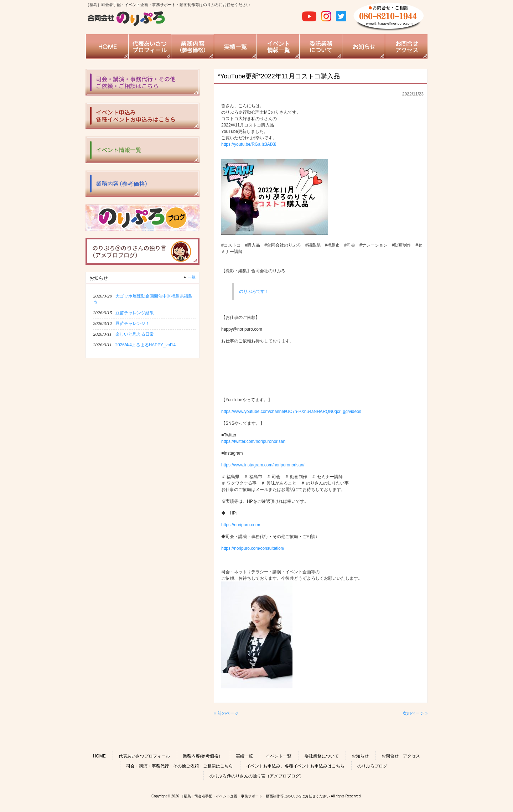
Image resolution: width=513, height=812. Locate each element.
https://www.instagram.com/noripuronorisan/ (263, 465)
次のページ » (415, 713)
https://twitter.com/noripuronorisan (253, 441)
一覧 (192, 277)
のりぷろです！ (254, 291)
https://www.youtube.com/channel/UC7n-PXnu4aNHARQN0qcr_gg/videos (291, 412)
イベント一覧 (279, 756)
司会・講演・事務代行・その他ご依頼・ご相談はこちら (180, 766)
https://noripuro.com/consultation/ (253, 548)
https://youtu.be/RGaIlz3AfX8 (249, 144)
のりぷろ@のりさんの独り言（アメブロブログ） (256, 776)
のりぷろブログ (372, 766)
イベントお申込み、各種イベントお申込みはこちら (295, 766)
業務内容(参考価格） (203, 756)
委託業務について (322, 756)
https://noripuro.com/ (241, 525)
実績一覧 (244, 756)
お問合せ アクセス (401, 756)
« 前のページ (226, 713)
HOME (99, 756)
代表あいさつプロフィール (144, 756)
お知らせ (360, 756)
